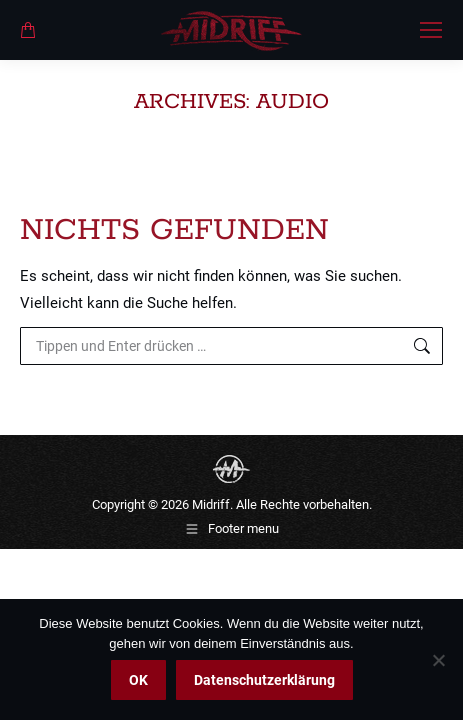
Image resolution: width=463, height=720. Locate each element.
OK (138, 680)
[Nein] (438, 660)
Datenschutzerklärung (264, 680)
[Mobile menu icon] (431, 30)
